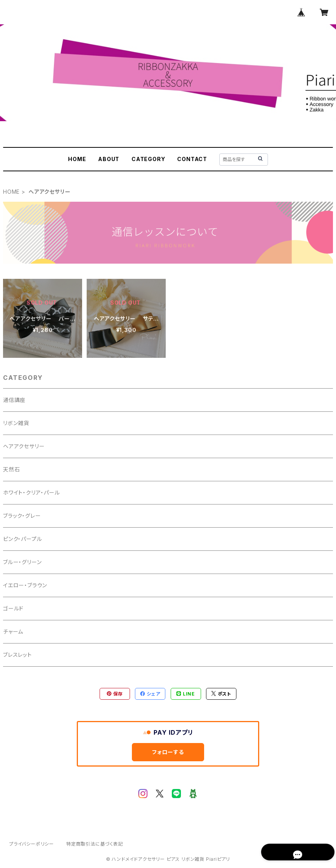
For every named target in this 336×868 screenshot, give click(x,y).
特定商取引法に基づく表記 (95, 844)
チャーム (13, 632)
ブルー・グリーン (22, 562)
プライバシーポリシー (32, 844)
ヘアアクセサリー (24, 446)
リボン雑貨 (16, 423)
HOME (77, 159)
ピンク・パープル (22, 539)
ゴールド (13, 608)
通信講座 (14, 400)
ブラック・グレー (22, 516)
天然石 (11, 469)
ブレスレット (17, 655)
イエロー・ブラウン (25, 585)
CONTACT (192, 159)
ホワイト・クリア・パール (32, 492)
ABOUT (109, 159)
